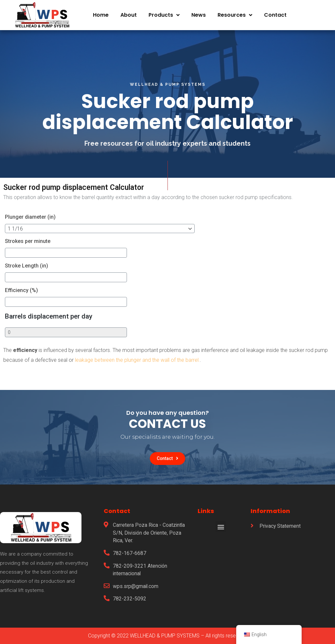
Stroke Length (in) (26, 266)
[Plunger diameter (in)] (86, 229)
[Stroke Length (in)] (46, 277)
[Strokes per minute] (46, 253)
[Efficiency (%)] (46, 302)
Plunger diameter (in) (30, 217)
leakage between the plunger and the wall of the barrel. (137, 360)
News (199, 12)
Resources (235, 12)
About (129, 12)
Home (101, 12)
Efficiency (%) (21, 290)
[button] (168, 459)
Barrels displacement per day (49, 316)
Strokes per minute (28, 241)
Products (164, 12)
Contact (275, 12)
